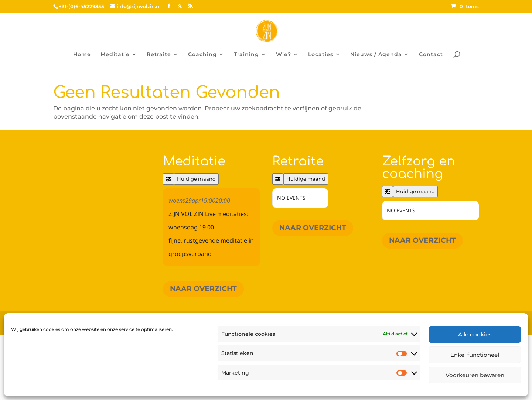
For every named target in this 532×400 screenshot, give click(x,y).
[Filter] (168, 179)
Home (82, 55)
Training (246, 55)
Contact (431, 55)
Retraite (159, 55)
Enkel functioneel (475, 355)
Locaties (321, 55)
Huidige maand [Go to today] (196, 179)
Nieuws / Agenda (376, 55)
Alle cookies (475, 334)
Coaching (202, 55)
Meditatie (115, 55)
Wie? (284, 55)
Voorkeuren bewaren (475, 375)
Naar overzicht (203, 289)
